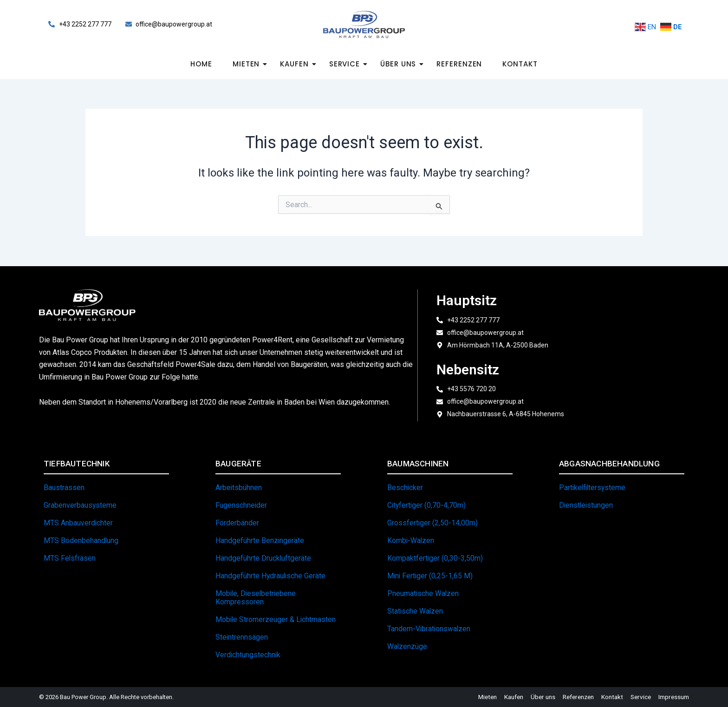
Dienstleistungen (587, 505)
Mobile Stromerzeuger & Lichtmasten (276, 619)
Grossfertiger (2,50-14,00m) (433, 523)
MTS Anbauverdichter (78, 523)
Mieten (249, 64)
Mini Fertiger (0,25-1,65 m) (431, 576)
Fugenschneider (241, 505)
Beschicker (405, 488)
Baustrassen (64, 488)
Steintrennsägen (242, 637)
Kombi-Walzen (411, 540)
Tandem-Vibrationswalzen (429, 629)
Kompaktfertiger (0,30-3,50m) (435, 558)
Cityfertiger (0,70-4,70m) (427, 505)
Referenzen (459, 64)
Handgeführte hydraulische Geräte (271, 576)
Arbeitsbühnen (239, 488)
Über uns (401, 64)
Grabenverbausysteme (80, 505)
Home (201, 64)
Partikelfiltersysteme (593, 488)
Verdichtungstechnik (248, 655)
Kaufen (297, 64)
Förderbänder (237, 523)
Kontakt (520, 64)
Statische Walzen (416, 611)
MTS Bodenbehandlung (81, 540)
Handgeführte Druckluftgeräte (263, 558)
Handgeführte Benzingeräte (260, 540)
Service (347, 64)
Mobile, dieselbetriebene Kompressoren (257, 598)
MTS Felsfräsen (70, 558)
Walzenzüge (407, 646)
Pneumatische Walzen (423, 593)
